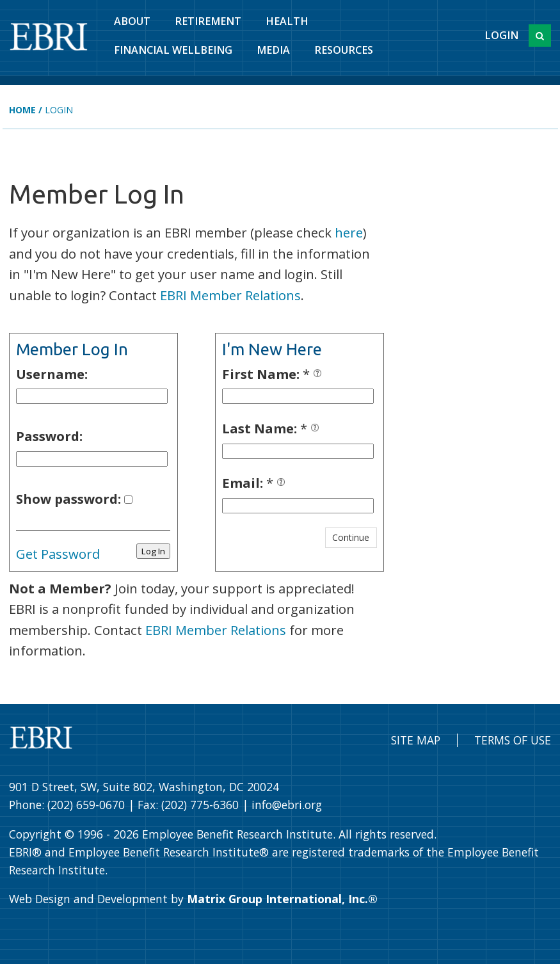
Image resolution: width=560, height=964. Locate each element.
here (349, 232)
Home (22, 110)
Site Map (416, 740)
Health (287, 21)
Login (501, 35)
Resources (344, 50)
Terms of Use (513, 740)
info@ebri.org (287, 805)
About (132, 21)
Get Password (58, 554)
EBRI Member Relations (230, 295)
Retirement (208, 21)
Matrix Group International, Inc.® (282, 899)
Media (273, 50)
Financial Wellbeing (173, 50)
